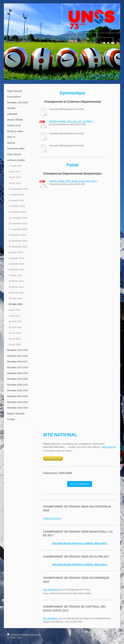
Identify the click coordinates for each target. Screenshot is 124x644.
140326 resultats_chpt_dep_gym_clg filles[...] (72, 121)
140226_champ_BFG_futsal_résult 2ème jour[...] (73, 181)
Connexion (112, 634)
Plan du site (36, 635)
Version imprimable (18, 635)
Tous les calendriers (80, 484)
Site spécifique (50, 590)
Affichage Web (110, 637)
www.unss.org (109, 447)
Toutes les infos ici (52, 518)
